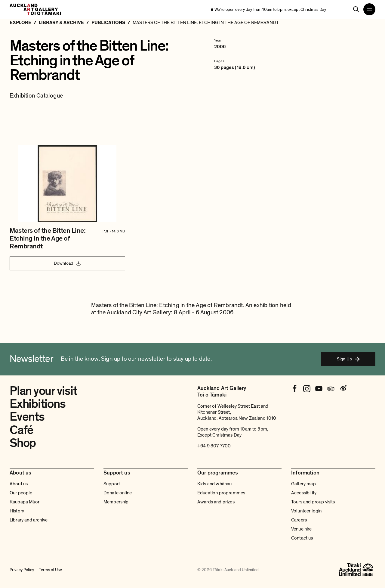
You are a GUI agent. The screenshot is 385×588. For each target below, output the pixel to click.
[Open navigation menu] (369, 9)
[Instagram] (307, 389)
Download (67, 263)
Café (22, 430)
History (17, 511)
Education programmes (221, 493)
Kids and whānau (214, 484)
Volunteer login (306, 511)
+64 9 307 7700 (214, 446)
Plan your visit (43, 391)
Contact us (302, 538)
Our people (21, 493)
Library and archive (29, 520)
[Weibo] (343, 389)
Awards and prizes (216, 502)
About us (19, 484)
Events (27, 417)
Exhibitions (37, 404)
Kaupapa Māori (25, 502)
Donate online (118, 493)
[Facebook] (295, 389)
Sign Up (348, 359)
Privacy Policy (22, 570)
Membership (116, 502)
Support (112, 484)
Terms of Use (50, 570)
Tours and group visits (313, 502)
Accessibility (304, 493)
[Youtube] (319, 389)
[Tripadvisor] (331, 389)
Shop (23, 443)
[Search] (356, 9)
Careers (299, 520)
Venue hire (302, 529)
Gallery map (303, 484)
